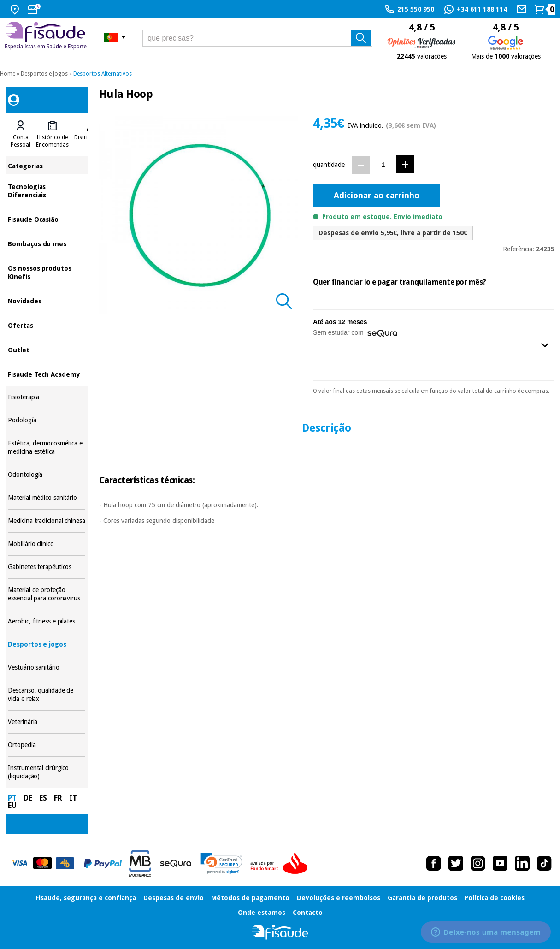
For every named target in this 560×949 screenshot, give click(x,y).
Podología (47, 420)
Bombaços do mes (47, 243)
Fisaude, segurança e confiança (86, 898)
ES (43, 798)
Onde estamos (262, 913)
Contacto (308, 913)
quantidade (329, 165)
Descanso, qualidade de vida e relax (47, 695)
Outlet (47, 349)
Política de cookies (495, 898)
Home (8, 74)
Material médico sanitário (47, 498)
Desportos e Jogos (44, 74)
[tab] (21, 134)
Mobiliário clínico (47, 544)
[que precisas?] (257, 38)
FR (58, 798)
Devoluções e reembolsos (339, 898)
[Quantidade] (383, 164)
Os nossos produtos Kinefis (47, 272)
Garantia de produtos (422, 898)
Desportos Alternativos (103, 74)
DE (28, 798)
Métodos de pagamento (250, 898)
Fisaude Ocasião (47, 219)
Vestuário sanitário (47, 667)
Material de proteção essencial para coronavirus (47, 594)
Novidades (47, 300)
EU (12, 805)
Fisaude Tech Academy (47, 374)
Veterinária (47, 722)
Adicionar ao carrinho (377, 195)
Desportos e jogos (47, 644)
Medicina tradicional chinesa (47, 521)
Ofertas (47, 325)
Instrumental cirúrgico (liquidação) (47, 772)
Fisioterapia (47, 397)
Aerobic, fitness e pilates (47, 621)
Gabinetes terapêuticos (47, 567)
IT (73, 798)
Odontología (47, 475)
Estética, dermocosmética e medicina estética (47, 448)
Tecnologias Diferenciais (47, 190)
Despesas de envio (174, 898)
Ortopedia (47, 745)
